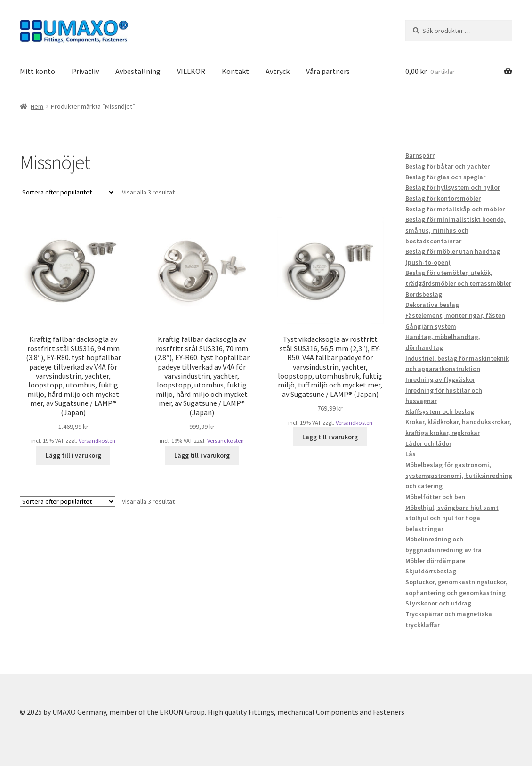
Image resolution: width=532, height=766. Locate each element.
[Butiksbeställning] (68, 192)
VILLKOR (191, 71)
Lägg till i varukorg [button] (73, 455)
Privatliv (85, 71)
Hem (37, 106)
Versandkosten (97, 440)
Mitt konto (37, 71)
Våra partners (328, 71)
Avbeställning (138, 71)
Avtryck (278, 71)
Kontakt (235, 71)
